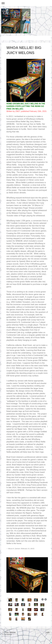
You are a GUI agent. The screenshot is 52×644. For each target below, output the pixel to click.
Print (6, 632)
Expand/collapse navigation (26, 3)
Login (48, 632)
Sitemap (13, 632)
